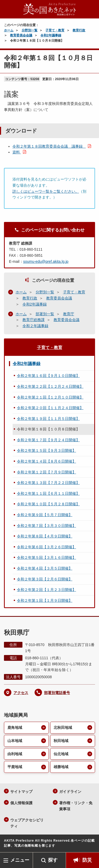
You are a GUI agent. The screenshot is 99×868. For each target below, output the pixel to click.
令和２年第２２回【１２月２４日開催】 (50, 386)
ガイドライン (70, 792)
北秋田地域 (63, 728)
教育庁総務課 (34, 320)
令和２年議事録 (35, 326)
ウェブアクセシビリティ (27, 823)
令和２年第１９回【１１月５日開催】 (48, 419)
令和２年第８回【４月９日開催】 (45, 536)
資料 (17, 152)
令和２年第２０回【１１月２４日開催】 (50, 408)
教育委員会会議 (21, 35)
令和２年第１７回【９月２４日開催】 (48, 440)
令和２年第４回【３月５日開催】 (45, 568)
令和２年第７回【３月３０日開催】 (46, 526)
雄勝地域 (61, 767)
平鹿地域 (15, 767)
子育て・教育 (55, 30)
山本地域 (15, 741)
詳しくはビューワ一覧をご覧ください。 (46, 191)
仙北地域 (61, 754)
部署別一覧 (45, 314)
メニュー (20, 860)
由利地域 (15, 754)
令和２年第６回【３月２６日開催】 (46, 547)
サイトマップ (21, 792)
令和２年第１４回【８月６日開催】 (46, 461)
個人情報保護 (21, 803)
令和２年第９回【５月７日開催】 (45, 515)
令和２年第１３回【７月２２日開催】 (48, 483)
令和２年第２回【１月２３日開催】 (46, 590)
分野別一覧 (30, 30)
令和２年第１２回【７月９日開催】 (46, 472)
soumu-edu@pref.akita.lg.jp (46, 261)
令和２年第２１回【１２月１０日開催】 (50, 397)
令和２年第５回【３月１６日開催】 (46, 557)
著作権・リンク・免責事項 (76, 806)
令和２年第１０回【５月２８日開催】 (48, 504)
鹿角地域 (15, 728)
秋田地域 (61, 741)
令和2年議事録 (51, 35)
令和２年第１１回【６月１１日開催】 (48, 493)
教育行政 (79, 30)
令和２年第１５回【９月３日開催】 (46, 450)
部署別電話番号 (57, 693)
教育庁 (69, 314)
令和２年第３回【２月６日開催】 (45, 579)
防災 (87, 860)
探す (53, 860)
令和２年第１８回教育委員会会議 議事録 (49, 146)
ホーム (9, 30)
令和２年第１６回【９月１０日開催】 (48, 376)
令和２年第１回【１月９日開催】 (45, 600)
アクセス (21, 693)
